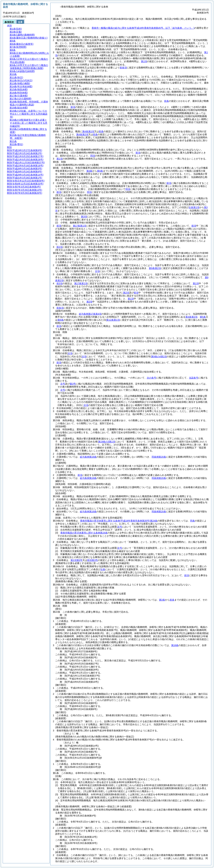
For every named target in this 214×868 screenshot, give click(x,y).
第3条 (89, 171)
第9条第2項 (155, 268)
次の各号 (151, 378)
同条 (192, 521)
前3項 (60, 283)
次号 (63, 384)
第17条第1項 (79, 226)
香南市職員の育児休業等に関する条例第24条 (119, 521)
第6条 (100, 171)
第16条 (175, 645)
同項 (93, 156)
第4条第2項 (82, 134)
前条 (167, 101)
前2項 (60, 247)
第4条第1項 (88, 131)
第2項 (126, 293)
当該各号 (194, 378)
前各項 (123, 68)
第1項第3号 (77, 560)
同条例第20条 (159, 457)
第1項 (144, 61)
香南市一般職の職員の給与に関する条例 (143, 28)
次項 (86, 405)
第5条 (203, 317)
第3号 (73, 384)
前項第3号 (92, 560)
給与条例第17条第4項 (90, 314)
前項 (73, 107)
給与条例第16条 (88, 457)
